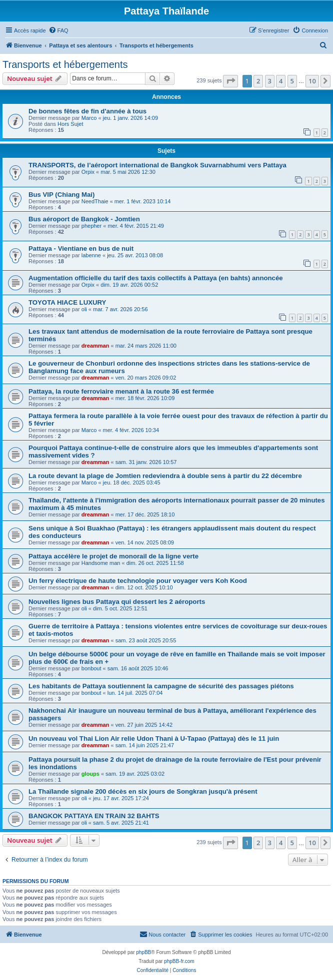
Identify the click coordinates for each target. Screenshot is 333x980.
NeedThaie (95, 201)
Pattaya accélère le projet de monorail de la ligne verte (113, 556)
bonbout (91, 668)
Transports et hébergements (65, 64)
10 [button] (312, 81)
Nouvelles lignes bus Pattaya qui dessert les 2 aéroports (117, 602)
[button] (230, 81)
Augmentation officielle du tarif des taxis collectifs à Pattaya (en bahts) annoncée (156, 278)
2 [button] (258, 81)
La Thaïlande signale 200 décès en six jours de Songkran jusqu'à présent (143, 791)
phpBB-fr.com (179, 961)
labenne (91, 255)
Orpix (88, 172)
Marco (89, 118)
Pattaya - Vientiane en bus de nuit (81, 248)
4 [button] (281, 81)
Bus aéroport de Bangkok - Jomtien (84, 219)
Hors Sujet (70, 124)
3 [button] (270, 81)
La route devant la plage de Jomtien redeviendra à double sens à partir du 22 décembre (165, 476)
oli (84, 309)
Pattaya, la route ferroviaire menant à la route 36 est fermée (121, 391)
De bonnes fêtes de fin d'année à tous (87, 111)
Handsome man (101, 563)
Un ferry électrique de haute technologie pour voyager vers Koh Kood (138, 581)
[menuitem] (58, 30)
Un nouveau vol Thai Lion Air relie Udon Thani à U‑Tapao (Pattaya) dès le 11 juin (154, 738)
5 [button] (292, 81)
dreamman (95, 346)
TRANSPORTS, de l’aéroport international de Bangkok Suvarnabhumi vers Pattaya (157, 165)
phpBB (143, 952)
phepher (91, 226)
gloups (90, 774)
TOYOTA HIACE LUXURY (67, 302)
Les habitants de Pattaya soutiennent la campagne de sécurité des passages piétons (161, 686)
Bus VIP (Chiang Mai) (61, 195)
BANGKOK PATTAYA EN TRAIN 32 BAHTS (94, 816)
